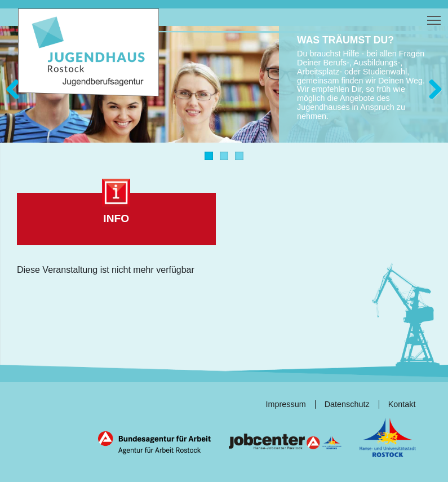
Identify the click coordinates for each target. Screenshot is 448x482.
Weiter (431, 86)
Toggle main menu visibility (435, 18)
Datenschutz (347, 404)
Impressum (286, 404)
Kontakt (402, 404)
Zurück (17, 86)
